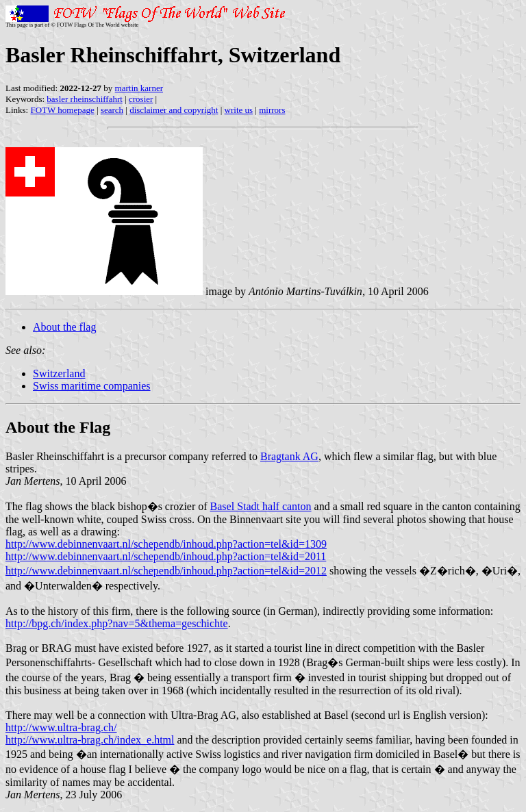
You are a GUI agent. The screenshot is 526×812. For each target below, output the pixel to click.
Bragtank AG (289, 456)
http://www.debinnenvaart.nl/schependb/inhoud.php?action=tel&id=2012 (166, 571)
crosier (141, 99)
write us (239, 110)
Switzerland (59, 373)
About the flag (64, 327)
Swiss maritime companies (92, 386)
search (112, 110)
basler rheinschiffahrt (85, 99)
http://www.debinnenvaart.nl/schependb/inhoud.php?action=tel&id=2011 (166, 556)
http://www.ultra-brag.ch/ (61, 727)
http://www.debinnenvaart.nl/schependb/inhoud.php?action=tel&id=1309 (166, 544)
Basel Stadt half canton (261, 506)
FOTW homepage (62, 110)
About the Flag (58, 427)
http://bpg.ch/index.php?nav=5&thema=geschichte (117, 623)
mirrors (272, 110)
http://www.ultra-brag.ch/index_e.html (90, 740)
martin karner (139, 88)
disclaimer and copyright (174, 110)
